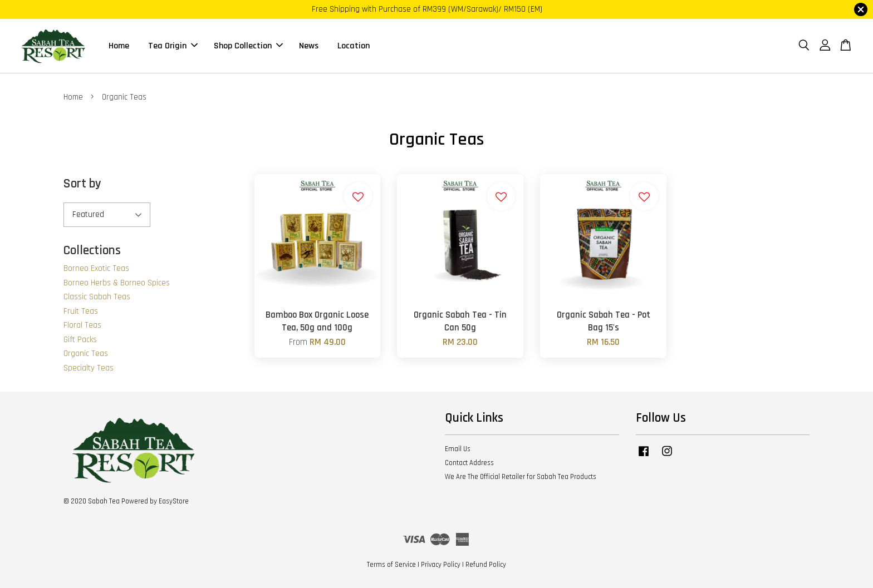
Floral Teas (82, 325)
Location (354, 46)
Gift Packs (80, 340)
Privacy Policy (441, 565)
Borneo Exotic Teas (96, 268)
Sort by (82, 184)
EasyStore (174, 501)
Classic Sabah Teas (97, 297)
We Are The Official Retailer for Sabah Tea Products (521, 477)
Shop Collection (248, 46)
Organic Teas (86, 354)
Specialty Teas (89, 368)
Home (119, 46)
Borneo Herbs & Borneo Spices (117, 283)
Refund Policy (486, 565)
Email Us (458, 449)
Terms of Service (391, 565)
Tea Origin (173, 46)
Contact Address (469, 463)
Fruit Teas (81, 311)
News (309, 46)
